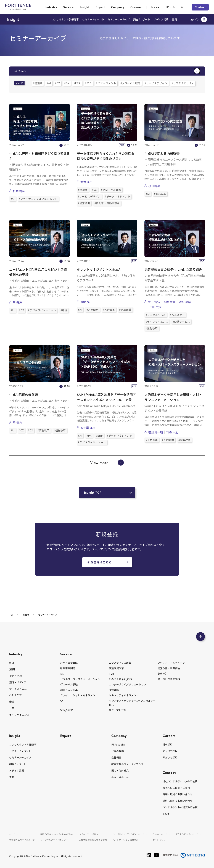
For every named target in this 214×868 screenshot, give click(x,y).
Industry (51, 7)
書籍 (175, 19)
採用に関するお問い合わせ (178, 801)
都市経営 (163, 674)
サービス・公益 (18, 689)
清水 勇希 (185, 302)
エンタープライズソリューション (127, 684)
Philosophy (118, 744)
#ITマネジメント (106, 83)
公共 (12, 708)
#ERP (77, 83)
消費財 (13, 669)
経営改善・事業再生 (169, 668)
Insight (85, 7)
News (155, 7)
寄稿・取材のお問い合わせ (178, 794)
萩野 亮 (85, 302)
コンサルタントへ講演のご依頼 (180, 807)
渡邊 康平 (86, 182)
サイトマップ (159, 840)
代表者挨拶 (118, 751)
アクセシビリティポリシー (188, 834)
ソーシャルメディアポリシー (54, 840)
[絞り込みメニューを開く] (197, 71)
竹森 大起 (172, 432)
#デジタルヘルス (156, 315)
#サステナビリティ (183, 83)
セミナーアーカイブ (119, 19)
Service (68, 7)
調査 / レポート (142, 19)
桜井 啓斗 (19, 191)
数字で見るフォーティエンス (127, 764)
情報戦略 (114, 690)
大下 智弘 (154, 302)
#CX (58, 83)
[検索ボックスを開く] (182, 7)
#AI (49, 83)
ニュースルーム (120, 777)
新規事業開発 (68, 668)
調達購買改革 (116, 668)
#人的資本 (109, 310)
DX (62, 674)
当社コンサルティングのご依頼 (180, 781)
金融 (12, 702)
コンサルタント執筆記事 (65, 19)
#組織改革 (125, 310)
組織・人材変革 (69, 690)
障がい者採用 (170, 757)
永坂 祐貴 (169, 302)
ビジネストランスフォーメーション (80, 679)
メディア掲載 (161, 19)
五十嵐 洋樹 (88, 428)
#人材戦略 (93, 310)
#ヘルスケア (177, 315)
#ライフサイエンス (157, 322)
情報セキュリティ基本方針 (22, 840)
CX (62, 701)
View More (107, 463)
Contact (200, 7)
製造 (12, 663)
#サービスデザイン (156, 83)
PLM (111, 674)
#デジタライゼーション (42, 310)
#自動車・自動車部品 (107, 203)
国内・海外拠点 (120, 770)
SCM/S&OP (67, 710)
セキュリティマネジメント (124, 695)
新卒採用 (168, 744)
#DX (67, 83)
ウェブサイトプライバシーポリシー (130, 834)
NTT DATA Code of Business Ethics (57, 834)
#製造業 (38, 83)
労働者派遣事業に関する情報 (93, 840)
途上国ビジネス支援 (169, 679)
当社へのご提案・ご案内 (176, 788)
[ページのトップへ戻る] (200, 637)
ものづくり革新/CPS (120, 679)
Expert (100, 7)
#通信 (64, 310)
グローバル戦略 (69, 684)
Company (118, 7)
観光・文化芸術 (118, 710)
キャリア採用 (170, 751)
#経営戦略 (84, 203)
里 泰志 (17, 302)
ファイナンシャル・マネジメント (79, 695)
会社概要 (116, 757)
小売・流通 (15, 676)
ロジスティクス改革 (120, 663)
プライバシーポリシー (90, 834)
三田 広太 (155, 307)
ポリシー (14, 834)
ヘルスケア (15, 695)
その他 (166, 814)
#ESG (88, 83)
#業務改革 (160, 194)
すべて (19, 83)
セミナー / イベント (93, 19)
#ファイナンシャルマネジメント (38, 199)
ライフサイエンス (19, 715)
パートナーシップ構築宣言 (125, 840)
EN (174, 7)
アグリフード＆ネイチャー (172, 663)
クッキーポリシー (161, 834)
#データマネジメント (118, 196)
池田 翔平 (154, 186)
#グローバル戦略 (130, 83)
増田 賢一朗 (155, 432)
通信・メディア (18, 682)
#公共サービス (181, 322)
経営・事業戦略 (69, 663)
